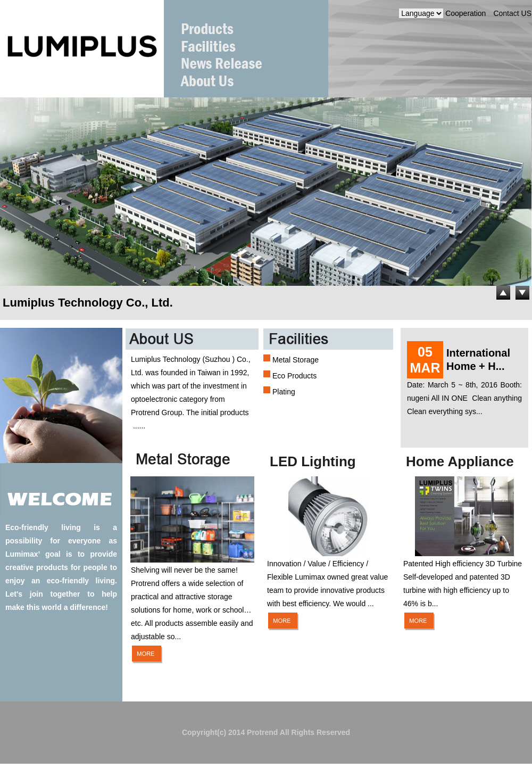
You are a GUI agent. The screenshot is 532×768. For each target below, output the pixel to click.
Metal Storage (296, 360)
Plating (284, 392)
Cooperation (465, 13)
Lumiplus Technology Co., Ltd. (88, 303)
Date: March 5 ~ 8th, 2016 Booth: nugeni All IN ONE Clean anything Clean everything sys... (464, 398)
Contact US (512, 13)
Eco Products (294, 376)
